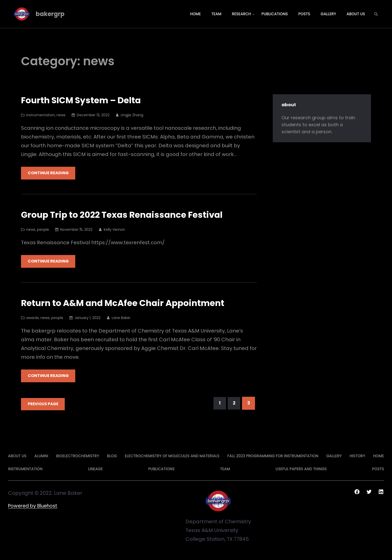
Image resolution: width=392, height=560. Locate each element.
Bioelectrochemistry (77, 456)
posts (378, 469)
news (61, 115)
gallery (334, 456)
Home (378, 456)
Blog (112, 456)
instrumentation (40, 115)
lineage (95, 469)
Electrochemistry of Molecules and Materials (172, 456)
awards (32, 318)
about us (17, 456)
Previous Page (43, 404)
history (357, 456)
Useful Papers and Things (301, 469)
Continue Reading (49, 173)
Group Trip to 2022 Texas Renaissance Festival (127, 215)
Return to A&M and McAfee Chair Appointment (128, 303)
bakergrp (50, 14)
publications (161, 469)
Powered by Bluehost (34, 506)
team (225, 469)
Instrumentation (25, 469)
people (43, 229)
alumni (41, 456)
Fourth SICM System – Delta (85, 100)
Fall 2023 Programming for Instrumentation (273, 456)
